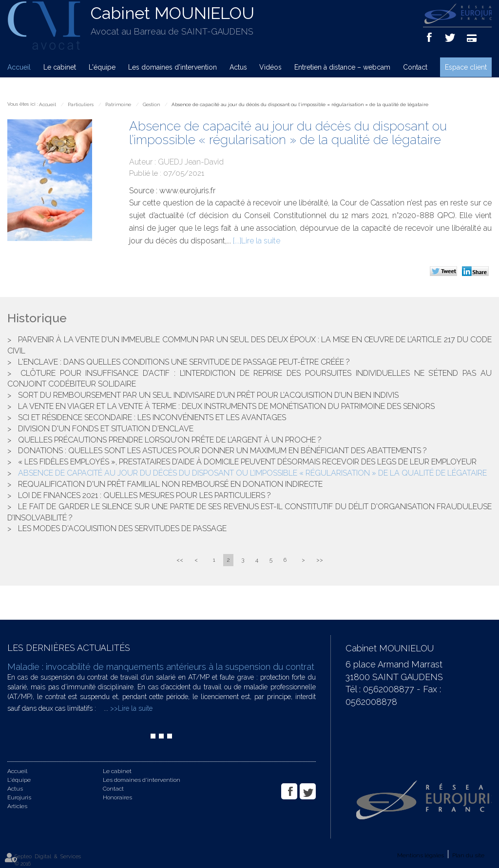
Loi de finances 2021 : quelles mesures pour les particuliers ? (144, 495)
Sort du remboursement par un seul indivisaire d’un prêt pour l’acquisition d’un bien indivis (208, 395)
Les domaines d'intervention (173, 67)
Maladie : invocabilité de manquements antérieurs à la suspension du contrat (161, 667)
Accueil (19, 67)
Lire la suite (261, 241)
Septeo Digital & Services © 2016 (48, 860)
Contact (415, 67)
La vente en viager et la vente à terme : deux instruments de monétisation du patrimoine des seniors (226, 406)
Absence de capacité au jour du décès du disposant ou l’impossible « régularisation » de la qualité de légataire (300, 104)
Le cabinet (60, 67)
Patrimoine (118, 104)
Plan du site (468, 855)
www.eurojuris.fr (187, 191)
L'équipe (102, 67)
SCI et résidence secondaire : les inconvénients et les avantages (152, 417)
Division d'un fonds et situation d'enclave (106, 429)
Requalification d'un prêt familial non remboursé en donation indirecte (170, 484)
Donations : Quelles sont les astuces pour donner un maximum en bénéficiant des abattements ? (222, 451)
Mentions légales (421, 855)
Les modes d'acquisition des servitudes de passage (122, 528)
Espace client (466, 67)
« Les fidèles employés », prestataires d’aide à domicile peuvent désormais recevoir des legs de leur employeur (247, 462)
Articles (17, 806)
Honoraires (117, 797)
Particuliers (81, 104)
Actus (238, 67)
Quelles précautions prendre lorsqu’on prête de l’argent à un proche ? (170, 440)
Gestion (151, 104)
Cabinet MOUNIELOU (173, 13)
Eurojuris (19, 797)
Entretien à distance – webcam (342, 67)
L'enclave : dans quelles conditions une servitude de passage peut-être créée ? (184, 362)
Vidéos (270, 67)
